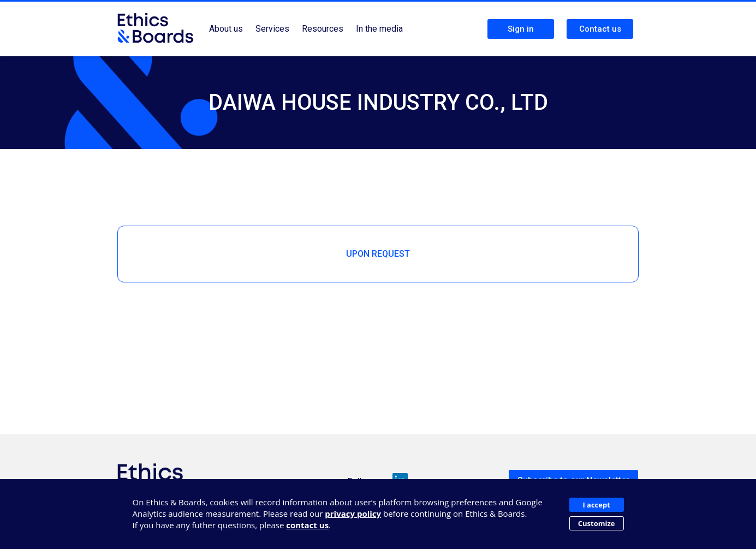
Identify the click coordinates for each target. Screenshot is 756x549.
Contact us (600, 29)
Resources (323, 29)
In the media (379, 29)
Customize (597, 523)
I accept (596, 505)
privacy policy (353, 513)
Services (272, 29)
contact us (307, 525)
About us (226, 29)
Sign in (521, 29)
